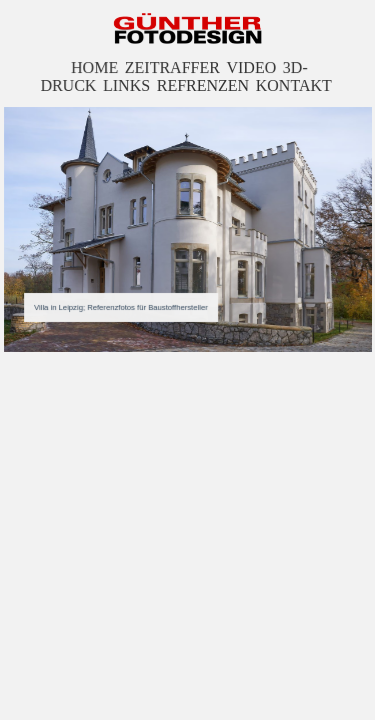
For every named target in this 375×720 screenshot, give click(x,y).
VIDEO (250, 68)
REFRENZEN (202, 86)
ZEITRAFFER (172, 68)
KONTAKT (292, 86)
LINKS (127, 86)
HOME (95, 68)
